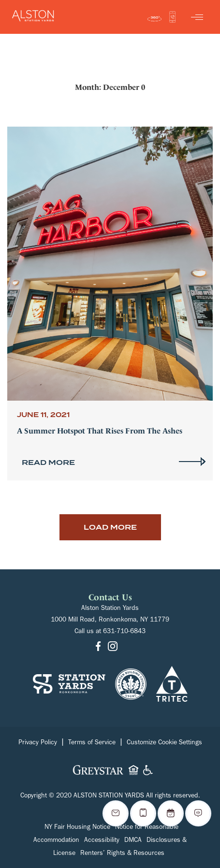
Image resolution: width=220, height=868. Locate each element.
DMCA (133, 841)
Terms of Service (92, 743)
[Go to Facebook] (98, 647)
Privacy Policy (38, 743)
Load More (110, 527)
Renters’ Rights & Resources (122, 854)
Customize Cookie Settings (164, 743)
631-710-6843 (124, 632)
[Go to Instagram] (113, 647)
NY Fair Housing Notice (77, 828)
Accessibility (102, 841)
